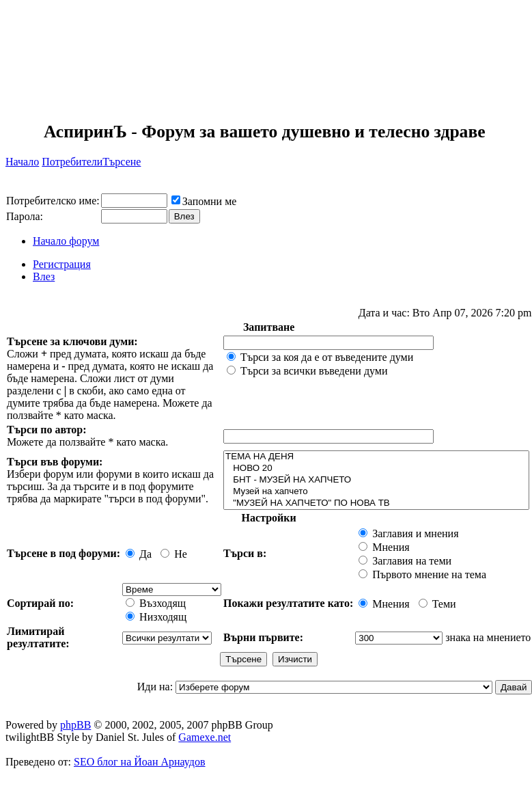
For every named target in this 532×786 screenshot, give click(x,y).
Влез (44, 276)
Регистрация (62, 264)
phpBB (75, 725)
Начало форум (66, 241)
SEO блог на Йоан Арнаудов (140, 762)
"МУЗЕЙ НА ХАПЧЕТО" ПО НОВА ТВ (376, 503)
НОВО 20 (376, 469)
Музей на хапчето (376, 492)
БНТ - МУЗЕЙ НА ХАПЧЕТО (376, 480)
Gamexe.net (205, 737)
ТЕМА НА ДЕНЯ (376, 457)
